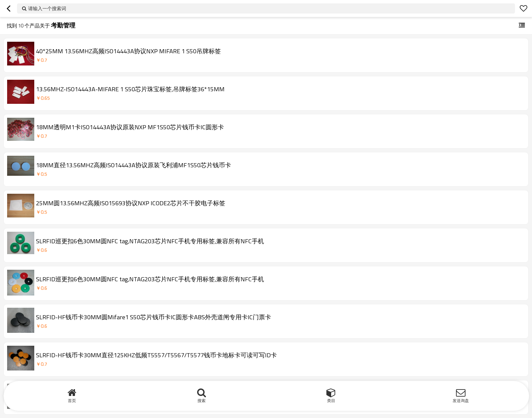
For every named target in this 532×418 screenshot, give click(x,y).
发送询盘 (461, 401)
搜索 (202, 401)
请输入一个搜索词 (47, 8)
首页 (72, 401)
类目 (331, 401)
